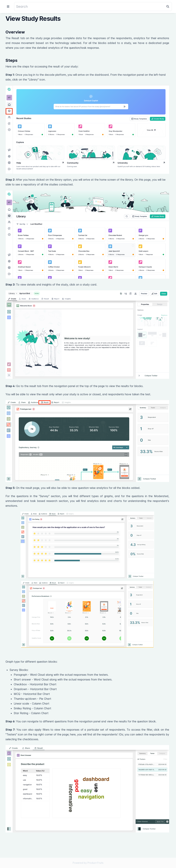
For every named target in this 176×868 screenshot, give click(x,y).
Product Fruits (95, 863)
